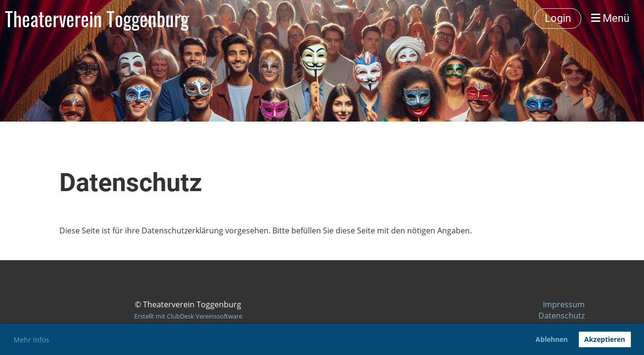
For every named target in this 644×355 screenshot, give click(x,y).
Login (558, 18)
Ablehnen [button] (552, 339)
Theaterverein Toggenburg (97, 18)
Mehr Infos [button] (31, 340)
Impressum (564, 304)
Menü (610, 18)
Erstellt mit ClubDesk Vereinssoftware (188, 316)
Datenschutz (562, 316)
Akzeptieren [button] (605, 339)
